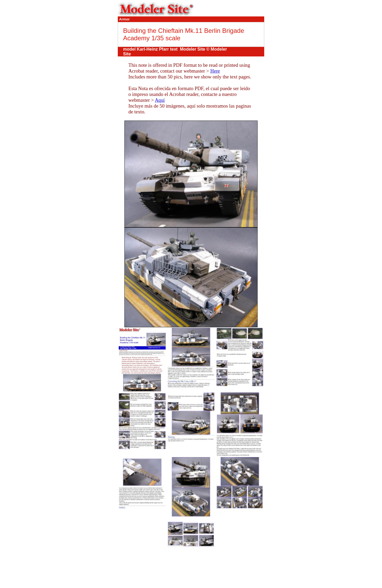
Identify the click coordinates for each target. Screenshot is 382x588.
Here (215, 71)
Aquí (160, 100)
